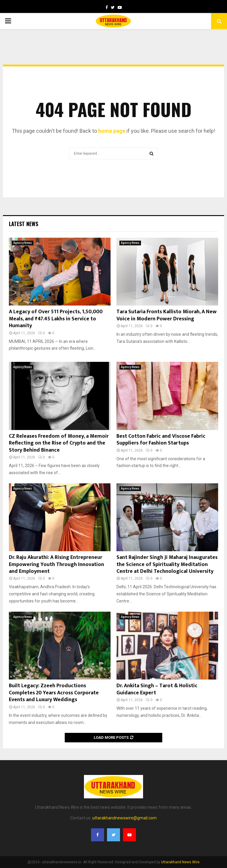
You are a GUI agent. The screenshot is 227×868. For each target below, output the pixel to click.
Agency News (23, 243)
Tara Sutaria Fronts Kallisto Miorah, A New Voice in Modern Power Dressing (167, 315)
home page (112, 131)
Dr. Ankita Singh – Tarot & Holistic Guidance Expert (157, 689)
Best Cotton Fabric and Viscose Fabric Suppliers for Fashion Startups (161, 440)
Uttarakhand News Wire (180, 862)
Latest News (23, 224)
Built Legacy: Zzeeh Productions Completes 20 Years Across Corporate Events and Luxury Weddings (54, 693)
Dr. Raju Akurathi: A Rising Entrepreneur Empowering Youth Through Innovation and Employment (56, 564)
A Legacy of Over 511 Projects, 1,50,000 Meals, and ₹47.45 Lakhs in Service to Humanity (56, 319)
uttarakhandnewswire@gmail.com (124, 818)
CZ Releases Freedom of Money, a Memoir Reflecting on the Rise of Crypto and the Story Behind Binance (59, 443)
